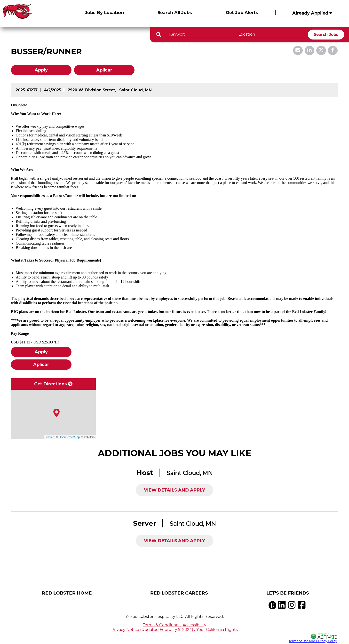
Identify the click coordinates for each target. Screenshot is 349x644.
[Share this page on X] (321, 50)
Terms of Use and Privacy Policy (313, 641)
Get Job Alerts (242, 13)
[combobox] (271, 34)
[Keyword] (202, 34)
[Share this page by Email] (298, 50)
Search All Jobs (175, 13)
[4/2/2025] (53, 90)
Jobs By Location (104, 13)
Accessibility (194, 625)
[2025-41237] (27, 90)
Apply (41, 70)
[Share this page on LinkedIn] (309, 50)
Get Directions (53, 384)
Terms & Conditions (162, 625)
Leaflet (49, 437)
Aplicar (104, 70)
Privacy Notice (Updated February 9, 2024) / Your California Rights (175, 630)
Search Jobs (326, 35)
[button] (300, 34)
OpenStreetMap (69, 437)
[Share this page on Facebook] (333, 50)
